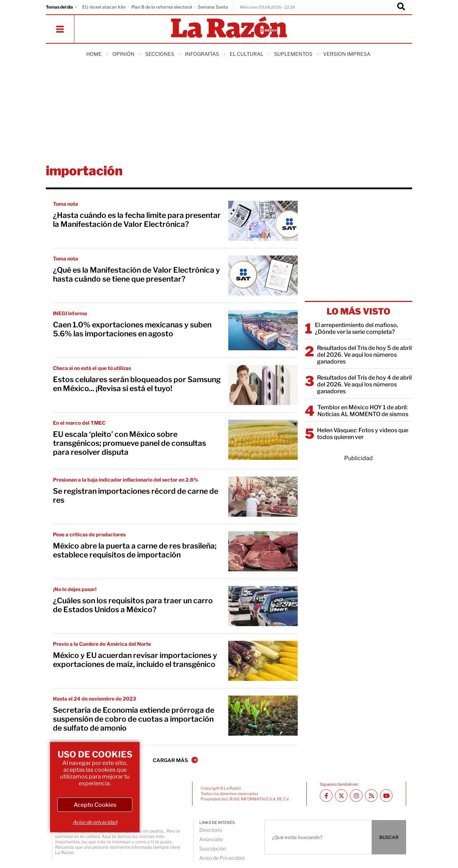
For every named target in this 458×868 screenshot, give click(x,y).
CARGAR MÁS (175, 760)
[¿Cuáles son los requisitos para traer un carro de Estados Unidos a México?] (263, 606)
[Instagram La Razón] (356, 796)
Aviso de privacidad (95, 822)
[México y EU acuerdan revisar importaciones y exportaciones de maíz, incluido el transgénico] (263, 661)
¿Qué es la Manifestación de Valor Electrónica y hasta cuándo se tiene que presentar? (137, 274)
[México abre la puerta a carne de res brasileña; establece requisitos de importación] (263, 551)
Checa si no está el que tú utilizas (92, 368)
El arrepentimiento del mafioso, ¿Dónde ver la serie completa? (357, 328)
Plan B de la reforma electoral (162, 7)
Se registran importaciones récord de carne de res (136, 496)
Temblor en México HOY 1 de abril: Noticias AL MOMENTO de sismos (363, 411)
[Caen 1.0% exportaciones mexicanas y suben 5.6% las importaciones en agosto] (263, 330)
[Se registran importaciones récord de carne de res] (263, 497)
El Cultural (247, 54)
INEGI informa (70, 313)
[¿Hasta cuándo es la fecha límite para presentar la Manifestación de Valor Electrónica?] (263, 221)
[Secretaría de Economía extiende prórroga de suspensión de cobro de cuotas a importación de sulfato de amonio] (263, 716)
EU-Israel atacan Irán (104, 7)
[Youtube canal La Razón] (386, 796)
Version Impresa (347, 54)
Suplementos (293, 54)
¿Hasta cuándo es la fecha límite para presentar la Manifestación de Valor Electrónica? (137, 220)
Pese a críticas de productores (89, 534)
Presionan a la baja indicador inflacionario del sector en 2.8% (126, 480)
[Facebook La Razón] (326, 796)
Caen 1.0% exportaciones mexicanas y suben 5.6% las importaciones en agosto (132, 329)
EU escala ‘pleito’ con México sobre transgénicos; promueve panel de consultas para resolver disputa (130, 443)
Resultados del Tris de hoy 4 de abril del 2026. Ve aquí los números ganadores (364, 384)
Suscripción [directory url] (213, 849)
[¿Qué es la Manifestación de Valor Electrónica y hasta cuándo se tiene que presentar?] (263, 275)
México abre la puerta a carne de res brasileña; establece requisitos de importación (135, 550)
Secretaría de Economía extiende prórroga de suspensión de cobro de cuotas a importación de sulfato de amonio (134, 719)
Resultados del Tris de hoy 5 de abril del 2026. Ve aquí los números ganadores (364, 355)
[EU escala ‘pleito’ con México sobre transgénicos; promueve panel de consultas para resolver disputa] (263, 440)
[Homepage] (229, 28)
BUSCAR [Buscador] (389, 837)
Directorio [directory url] (211, 830)
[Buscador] (401, 7)
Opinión (123, 54)
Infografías (202, 54)
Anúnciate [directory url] (211, 839)
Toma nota (65, 204)
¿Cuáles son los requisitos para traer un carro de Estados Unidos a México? (133, 605)
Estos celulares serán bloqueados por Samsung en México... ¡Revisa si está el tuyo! (137, 384)
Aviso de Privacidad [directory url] (222, 858)
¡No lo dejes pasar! (75, 589)
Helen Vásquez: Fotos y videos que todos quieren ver (363, 434)
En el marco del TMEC (79, 423)
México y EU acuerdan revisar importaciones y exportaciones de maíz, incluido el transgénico (135, 660)
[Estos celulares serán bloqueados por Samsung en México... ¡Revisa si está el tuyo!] (263, 385)
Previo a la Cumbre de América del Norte (102, 644)
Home (94, 54)
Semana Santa (213, 7)
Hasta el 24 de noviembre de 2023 (94, 699)
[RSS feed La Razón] (371, 796)
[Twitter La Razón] (341, 796)
